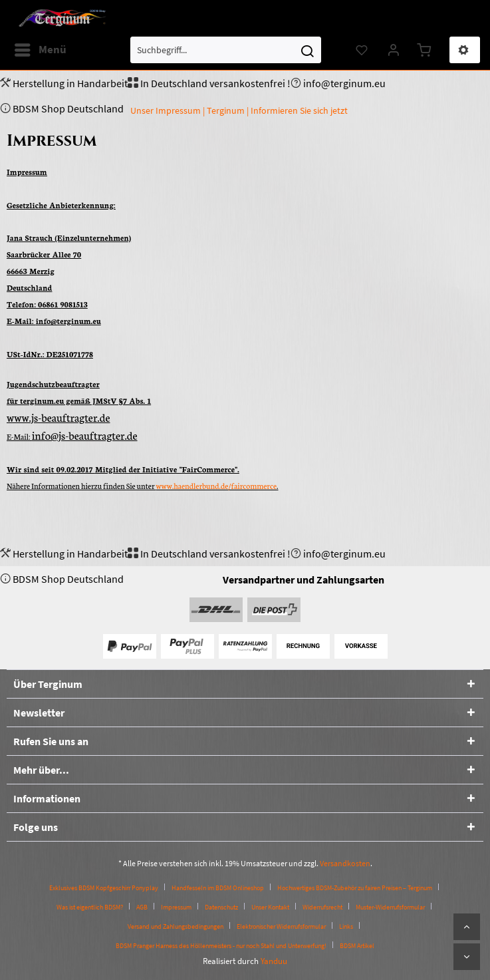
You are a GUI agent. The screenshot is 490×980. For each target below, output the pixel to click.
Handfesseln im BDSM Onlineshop (218, 888)
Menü (41, 48)
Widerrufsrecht (322, 907)
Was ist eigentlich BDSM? (90, 907)
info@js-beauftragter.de (85, 435)
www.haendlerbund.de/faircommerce (217, 486)
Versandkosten (345, 863)
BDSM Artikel (357, 946)
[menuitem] (40, 50)
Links (346, 926)
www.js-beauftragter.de (58, 417)
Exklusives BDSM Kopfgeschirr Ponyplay (104, 888)
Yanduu (274, 961)
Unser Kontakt (270, 907)
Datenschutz (221, 907)
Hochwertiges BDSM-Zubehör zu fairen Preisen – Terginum (355, 888)
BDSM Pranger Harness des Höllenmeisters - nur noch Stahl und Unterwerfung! (221, 946)
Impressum (176, 907)
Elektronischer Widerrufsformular (281, 926)
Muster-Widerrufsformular (390, 907)
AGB (142, 907)
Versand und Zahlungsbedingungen (176, 926)
